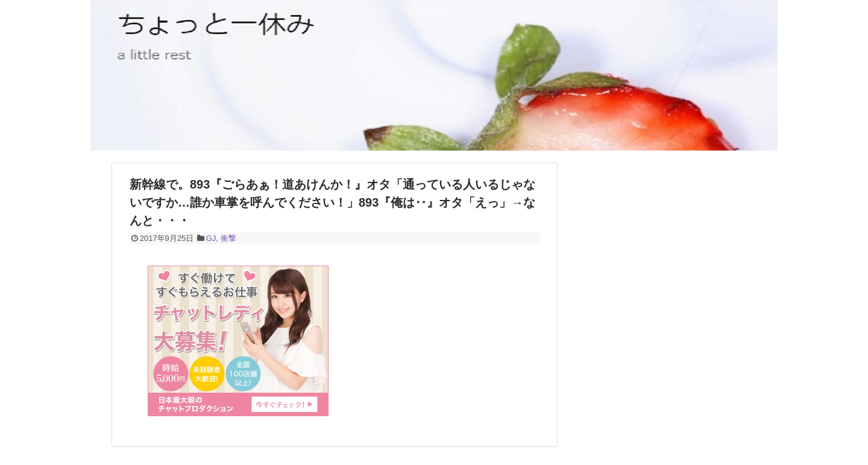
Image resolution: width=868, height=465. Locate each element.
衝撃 (228, 238)
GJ (211, 238)
